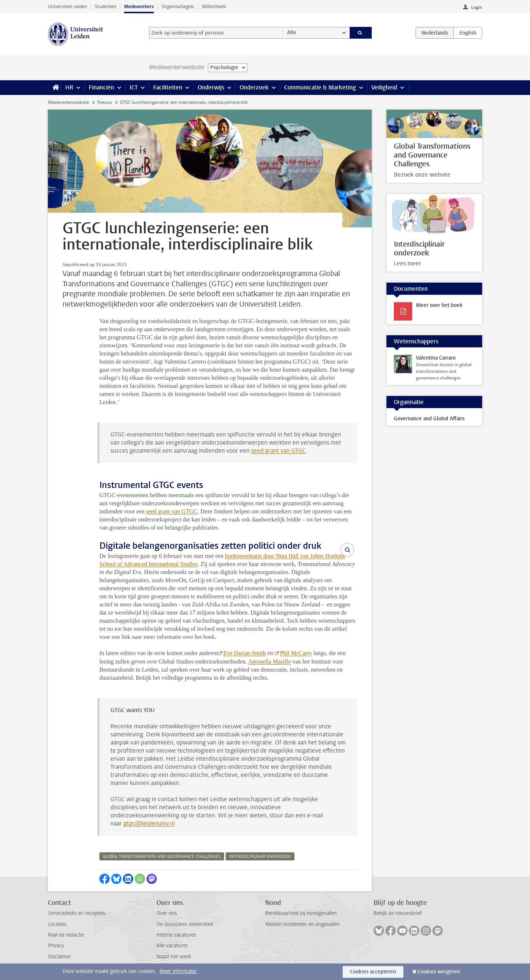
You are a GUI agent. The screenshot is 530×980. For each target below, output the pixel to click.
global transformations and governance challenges (162, 857)
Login (477, 7)
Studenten (105, 6)
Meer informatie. (178, 971)
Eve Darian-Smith (245, 653)
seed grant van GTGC (278, 451)
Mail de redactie (66, 935)
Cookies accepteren (373, 972)
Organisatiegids (178, 6)
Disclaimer (59, 957)
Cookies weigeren (439, 972)
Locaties (57, 924)
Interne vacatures (176, 935)
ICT (134, 87)
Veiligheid (384, 87)
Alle (292, 33)
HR (69, 87)
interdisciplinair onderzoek (260, 857)
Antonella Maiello (270, 661)
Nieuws (105, 102)
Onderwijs (211, 87)
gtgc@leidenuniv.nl (149, 823)
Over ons (167, 913)
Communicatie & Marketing (320, 87)
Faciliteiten (168, 87)
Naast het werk (174, 957)
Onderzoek (254, 87)
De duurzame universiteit (185, 924)
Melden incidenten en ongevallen (302, 924)
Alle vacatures (172, 946)
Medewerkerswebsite (68, 102)
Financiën (101, 87)
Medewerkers (139, 6)
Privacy (56, 946)
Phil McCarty (296, 653)
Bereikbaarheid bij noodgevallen (301, 913)
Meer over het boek (439, 305)
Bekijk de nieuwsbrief (398, 913)
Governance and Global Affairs (429, 419)
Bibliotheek (214, 6)
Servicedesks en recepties (77, 913)
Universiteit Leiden (67, 6)
